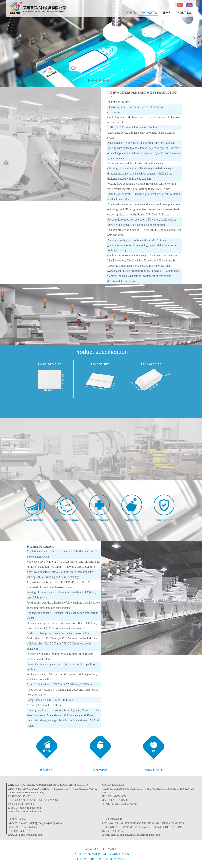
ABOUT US (183, 13)
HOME (131, 13)
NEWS (166, 13)
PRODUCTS (149, 13)
